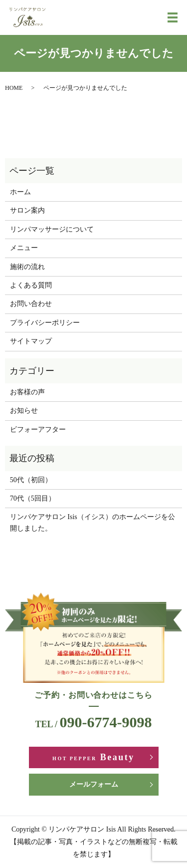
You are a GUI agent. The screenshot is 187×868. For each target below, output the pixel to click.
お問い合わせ (31, 304)
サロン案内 (27, 210)
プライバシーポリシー (45, 323)
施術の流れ (27, 267)
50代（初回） (31, 480)
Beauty (93, 757)
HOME (14, 88)
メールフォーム (94, 784)
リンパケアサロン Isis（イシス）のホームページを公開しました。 (93, 522)
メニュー (24, 248)
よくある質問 (31, 285)
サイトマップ (31, 341)
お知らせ (24, 411)
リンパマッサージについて (52, 229)
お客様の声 (27, 392)
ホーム (20, 192)
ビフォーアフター (38, 430)
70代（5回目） (33, 498)
